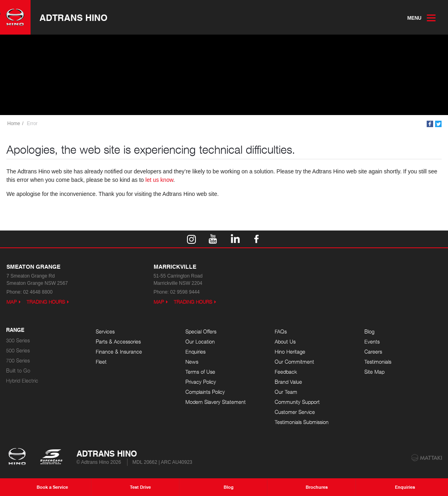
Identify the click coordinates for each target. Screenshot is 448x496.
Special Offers (201, 332)
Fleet (101, 362)
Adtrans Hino (73, 17)
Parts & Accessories (118, 342)
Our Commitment (294, 362)
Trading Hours (46, 302)
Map (12, 302)
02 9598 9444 (185, 292)
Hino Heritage (290, 352)
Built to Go (18, 371)
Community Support (297, 402)
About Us (285, 342)
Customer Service (295, 412)
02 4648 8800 (38, 292)
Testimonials (378, 362)
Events (372, 342)
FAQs (281, 332)
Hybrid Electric (22, 381)
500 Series (18, 351)
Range (15, 330)
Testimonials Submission (302, 422)
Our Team (286, 392)
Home (14, 123)
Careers (373, 352)
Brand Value (288, 382)
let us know (159, 180)
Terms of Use (200, 372)
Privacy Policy (201, 382)
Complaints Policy (205, 392)
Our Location (200, 342)
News (192, 362)
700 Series (18, 361)
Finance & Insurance (119, 352)
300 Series (18, 341)
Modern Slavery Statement (216, 402)
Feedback (286, 372)
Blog (369, 332)
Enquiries (195, 352)
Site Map (374, 372)
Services (105, 332)
